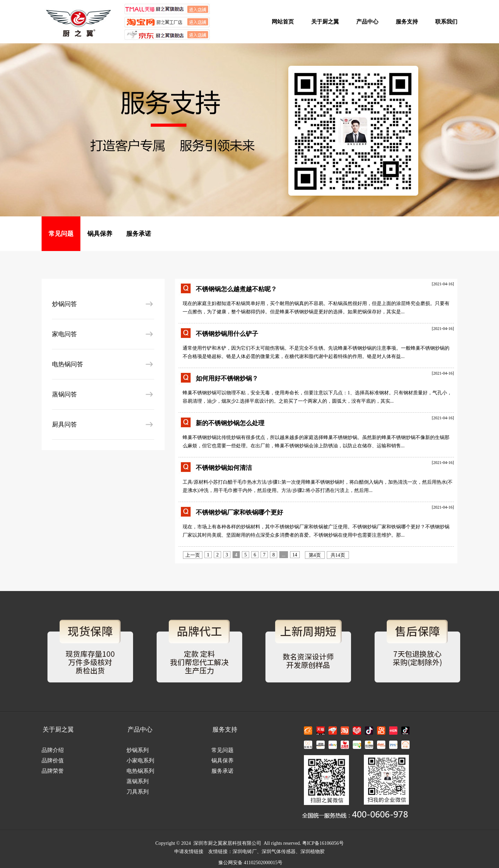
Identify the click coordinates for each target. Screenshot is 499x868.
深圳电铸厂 (245, 852)
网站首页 (283, 22)
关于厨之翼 (325, 22)
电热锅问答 (68, 364)
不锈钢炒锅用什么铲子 (227, 334)
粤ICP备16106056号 (323, 843)
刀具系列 (138, 792)
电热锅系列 (140, 771)
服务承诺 (139, 234)
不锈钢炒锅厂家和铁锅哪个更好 (239, 512)
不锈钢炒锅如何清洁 (224, 468)
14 (295, 555)
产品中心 (367, 22)
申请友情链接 (189, 852)
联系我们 (446, 22)
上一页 (193, 555)
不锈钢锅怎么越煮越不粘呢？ (236, 289)
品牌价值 (53, 760)
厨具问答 (64, 424)
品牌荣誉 (53, 771)
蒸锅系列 (138, 781)
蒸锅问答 (64, 394)
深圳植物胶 (313, 852)
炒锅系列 (138, 750)
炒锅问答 (64, 304)
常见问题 (61, 234)
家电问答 (64, 334)
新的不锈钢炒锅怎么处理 (230, 423)
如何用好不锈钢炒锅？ (227, 378)
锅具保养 (100, 234)
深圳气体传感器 (279, 852)
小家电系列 (140, 760)
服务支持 (407, 22)
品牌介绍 (53, 750)
